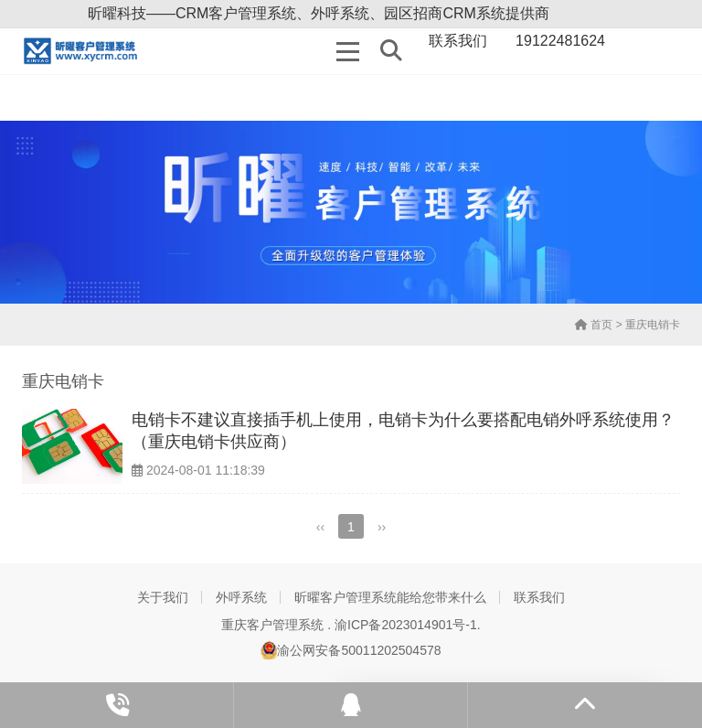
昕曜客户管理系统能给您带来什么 (390, 597)
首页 (594, 325)
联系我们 (539, 597)
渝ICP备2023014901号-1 (406, 625)
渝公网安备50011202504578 (351, 650)
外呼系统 (241, 597)
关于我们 (163, 597)
